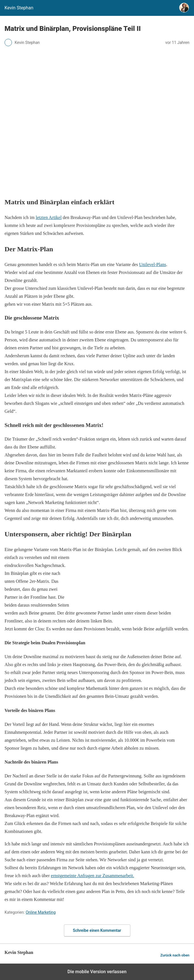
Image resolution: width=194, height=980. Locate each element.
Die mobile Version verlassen (97, 972)
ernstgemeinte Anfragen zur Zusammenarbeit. (92, 876)
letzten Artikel (49, 217)
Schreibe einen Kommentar (97, 930)
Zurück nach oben (175, 955)
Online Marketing (40, 912)
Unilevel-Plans (153, 264)
